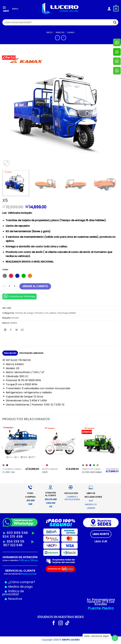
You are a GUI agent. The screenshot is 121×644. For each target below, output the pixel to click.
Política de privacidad (13, 593)
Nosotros (15, 599)
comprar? (27, 582)
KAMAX (71, 32)
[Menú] (6, 9)
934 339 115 (15, 541)
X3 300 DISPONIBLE (92, 472)
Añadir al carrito (35, 286)
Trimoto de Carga (24, 313)
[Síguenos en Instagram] (61, 623)
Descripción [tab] (10, 353)
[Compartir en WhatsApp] (5, 330)
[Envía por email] (22, 330)
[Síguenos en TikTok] (67, 623)
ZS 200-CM (8, 472)
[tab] (101, 534)
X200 (45, 472)
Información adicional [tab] (31, 353)
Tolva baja (63, 313)
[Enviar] (115, 22)
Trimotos (39, 313)
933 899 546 (17, 533)
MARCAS (60, 32)
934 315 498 (13, 537)
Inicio (50, 32)
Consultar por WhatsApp (19, 296)
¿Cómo (14, 582)
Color (5, 270)
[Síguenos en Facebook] (54, 623)
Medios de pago (20, 587)
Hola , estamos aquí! (97, 636)
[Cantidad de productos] (9, 286)
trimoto (15, 318)
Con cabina (50, 313)
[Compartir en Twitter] (17, 330)
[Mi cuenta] (109, 9)
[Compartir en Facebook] (11, 330)
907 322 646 (13, 545)
